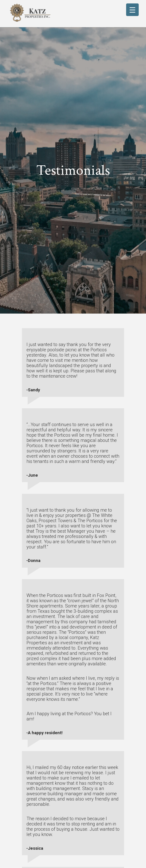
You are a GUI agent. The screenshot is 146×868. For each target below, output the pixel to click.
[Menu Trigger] (132, 10)
